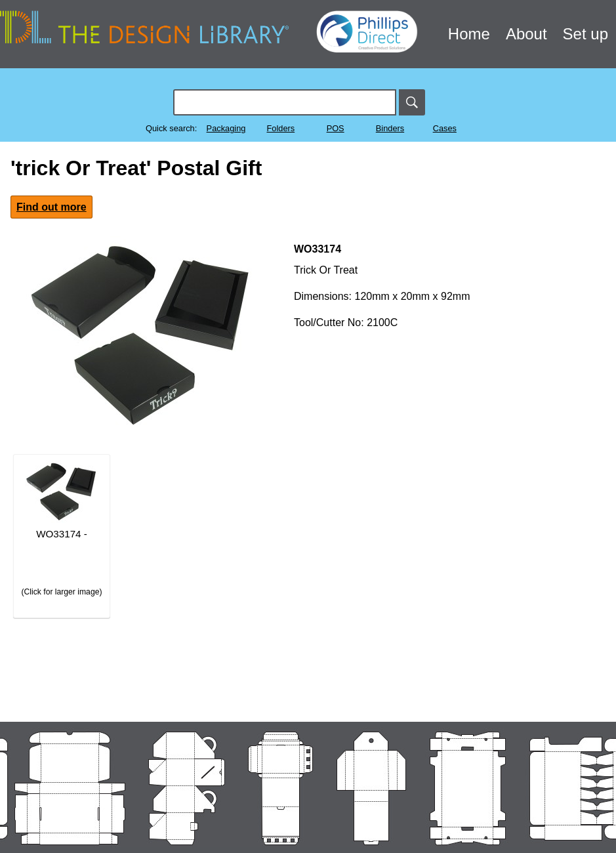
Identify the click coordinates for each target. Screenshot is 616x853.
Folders (280, 128)
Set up (585, 34)
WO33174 (318, 249)
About (526, 34)
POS (336, 128)
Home (469, 34)
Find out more (51, 207)
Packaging (226, 128)
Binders (390, 128)
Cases (445, 128)
